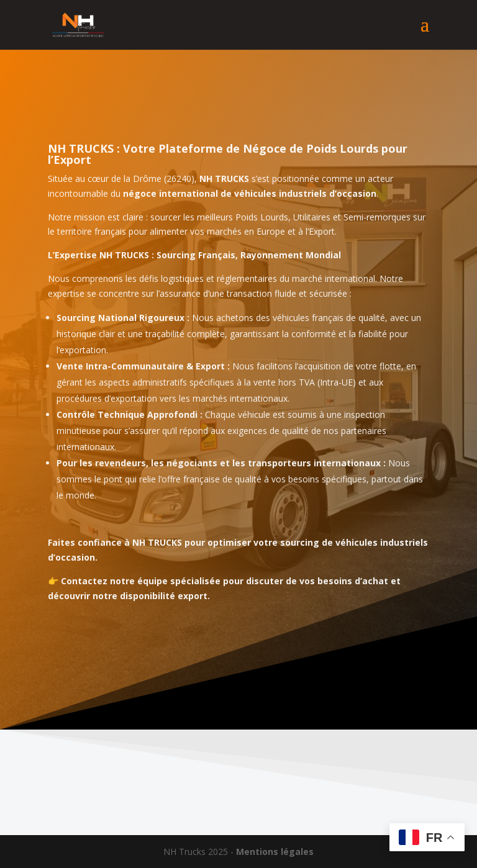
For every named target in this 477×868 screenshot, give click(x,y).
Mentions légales (275, 852)
